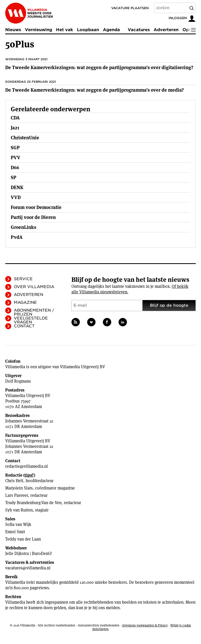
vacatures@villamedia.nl (28, 568)
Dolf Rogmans (18, 381)
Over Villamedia (34, 287)
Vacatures (139, 30)
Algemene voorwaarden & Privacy (145, 625)
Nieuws (13, 30)
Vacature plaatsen (130, 8)
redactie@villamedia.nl (27, 466)
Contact (24, 326)
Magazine (25, 302)
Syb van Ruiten (19, 510)
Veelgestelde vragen (31, 320)
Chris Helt (14, 481)
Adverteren (166, 30)
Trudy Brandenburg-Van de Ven (33, 503)
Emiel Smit (15, 532)
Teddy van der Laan (23, 539)
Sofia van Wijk (18, 524)
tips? (29, 475)
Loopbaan (88, 30)
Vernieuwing (38, 30)
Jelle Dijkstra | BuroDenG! (29, 554)
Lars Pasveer (17, 495)
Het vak (65, 30)
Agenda (111, 30)
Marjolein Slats (19, 488)
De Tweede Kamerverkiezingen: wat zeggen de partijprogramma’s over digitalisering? (99, 67)
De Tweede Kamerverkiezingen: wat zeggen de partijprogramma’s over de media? (94, 90)
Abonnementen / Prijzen (34, 312)
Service (23, 279)
